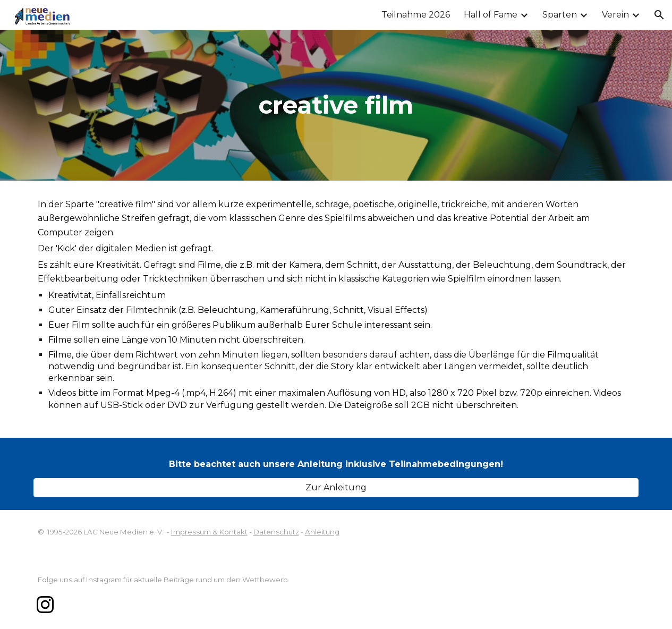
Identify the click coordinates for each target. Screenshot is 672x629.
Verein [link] (615, 15)
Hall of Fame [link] (491, 15)
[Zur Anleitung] (336, 487)
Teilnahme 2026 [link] (416, 15)
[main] (336, 105)
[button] (659, 15)
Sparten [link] (560, 15)
